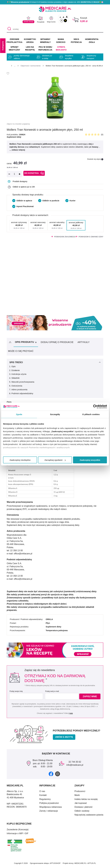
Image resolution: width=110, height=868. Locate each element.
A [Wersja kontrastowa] (65, 20)
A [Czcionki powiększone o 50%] (64, 17)
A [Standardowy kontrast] (62, 20)
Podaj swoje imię (16, 692)
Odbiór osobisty (82, 812)
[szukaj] (55, 29)
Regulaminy (45, 800)
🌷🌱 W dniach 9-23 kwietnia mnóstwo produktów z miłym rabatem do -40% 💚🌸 (55, 2)
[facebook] (51, 775)
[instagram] (58, 775)
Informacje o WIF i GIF (18, 834)
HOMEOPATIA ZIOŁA (92, 41)
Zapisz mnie (90, 698)
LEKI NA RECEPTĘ (30, 48)
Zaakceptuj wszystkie (90, 460)
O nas (42, 792)
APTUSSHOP (55, 864)
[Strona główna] (8, 66)
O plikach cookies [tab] (91, 414)
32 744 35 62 (75, 763)
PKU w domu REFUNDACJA (45, 48)
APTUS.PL (92, 864)
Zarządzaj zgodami (55, 460)
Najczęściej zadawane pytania (89, 816)
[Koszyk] (75, 20)
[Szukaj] (9, 29)
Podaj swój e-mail (52, 692)
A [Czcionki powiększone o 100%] (67, 17)
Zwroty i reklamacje (49, 812)
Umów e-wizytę (64, 738)
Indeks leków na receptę (86, 800)
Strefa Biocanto (61, 48)
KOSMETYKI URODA (30, 41)
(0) (102, 135)
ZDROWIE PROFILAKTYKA (14, 41)
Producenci (80, 792)
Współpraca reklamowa (51, 808)
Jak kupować (81, 804)
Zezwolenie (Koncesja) (18, 831)
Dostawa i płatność (84, 808)
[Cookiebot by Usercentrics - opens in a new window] (95, 407)
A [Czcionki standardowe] (60, 17)
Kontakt (43, 796)
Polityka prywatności (49, 804)
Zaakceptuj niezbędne (20, 460)
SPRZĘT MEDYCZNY (14, 48)
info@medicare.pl (75, 766)
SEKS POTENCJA (76, 41)
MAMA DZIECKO (61, 41)
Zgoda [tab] (19, 414)
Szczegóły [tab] (55, 414)
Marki (77, 796)
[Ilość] (14, 174)
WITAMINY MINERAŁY (45, 41)
